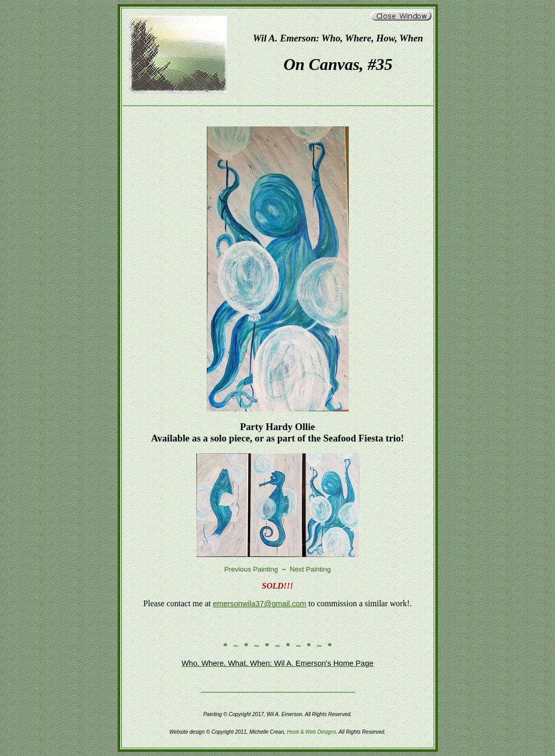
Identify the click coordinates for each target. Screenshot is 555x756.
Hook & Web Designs (312, 732)
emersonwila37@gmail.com (260, 604)
